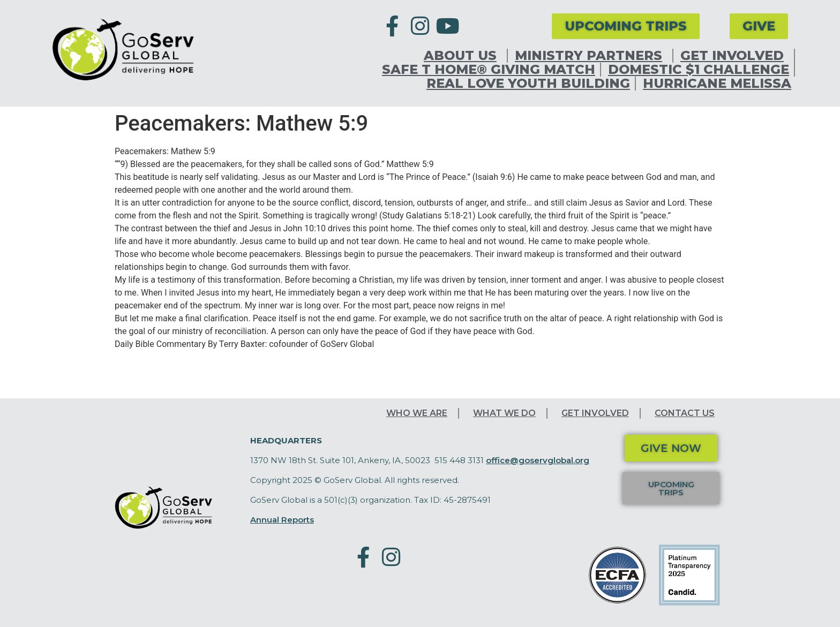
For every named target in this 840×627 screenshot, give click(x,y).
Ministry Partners (591, 56)
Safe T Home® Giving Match (489, 70)
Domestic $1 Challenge (699, 70)
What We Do (504, 413)
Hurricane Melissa (717, 84)
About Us (463, 56)
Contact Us (685, 413)
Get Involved (735, 56)
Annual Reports (282, 520)
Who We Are (417, 413)
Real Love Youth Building (528, 84)
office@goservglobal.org (538, 460)
